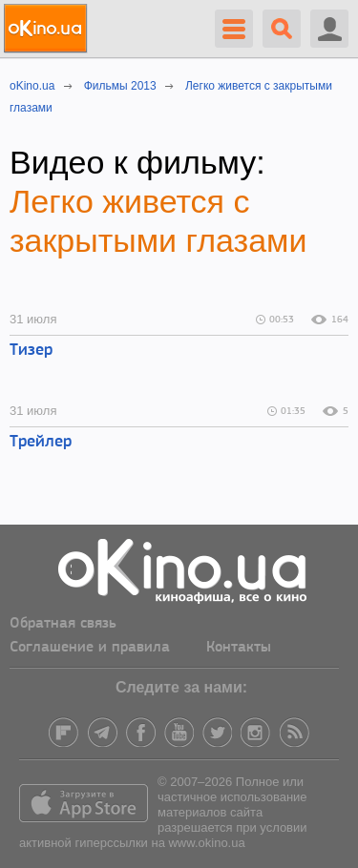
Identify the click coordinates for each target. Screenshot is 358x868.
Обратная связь (63, 624)
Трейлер (41, 442)
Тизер (31, 351)
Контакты (239, 648)
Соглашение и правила (90, 648)
